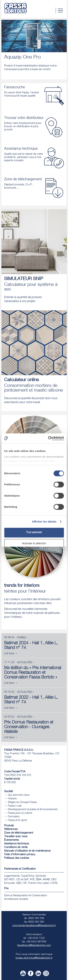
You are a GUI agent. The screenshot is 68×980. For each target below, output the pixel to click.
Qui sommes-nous (19, 795)
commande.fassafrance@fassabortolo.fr (34, 926)
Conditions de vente (16, 847)
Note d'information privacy (20, 855)
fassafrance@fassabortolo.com (34, 945)
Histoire (12, 799)
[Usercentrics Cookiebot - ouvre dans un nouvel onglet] (48, 438)
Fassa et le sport (17, 820)
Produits (9, 826)
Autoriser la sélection (34, 544)
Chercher (53, 10)
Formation (14, 817)
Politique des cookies (17, 858)
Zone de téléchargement (19, 833)
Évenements (11, 840)
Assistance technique (17, 844)
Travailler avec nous (16, 837)
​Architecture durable (16, 899)
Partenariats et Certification (20, 869)
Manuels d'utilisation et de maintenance (27, 851)
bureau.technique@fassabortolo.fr (34, 958)
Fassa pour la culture (20, 813)
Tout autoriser (34, 533)
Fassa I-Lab (15, 806)
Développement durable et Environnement (33, 810)
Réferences (11, 829)
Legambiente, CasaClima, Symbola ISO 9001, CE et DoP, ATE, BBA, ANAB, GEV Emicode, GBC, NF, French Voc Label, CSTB (31, 880)
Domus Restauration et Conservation (26, 896)
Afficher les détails (44, 522)
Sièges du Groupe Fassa (22, 802)
